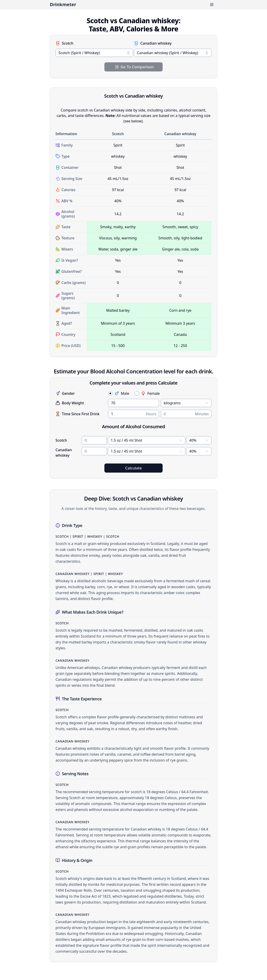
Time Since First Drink (78, 414)
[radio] (110, 393)
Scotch (64, 43)
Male (122, 393)
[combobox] (94, 53)
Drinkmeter (63, 4)
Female (150, 393)
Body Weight (70, 403)
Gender (65, 393)
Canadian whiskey (153, 43)
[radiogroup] (160, 393)
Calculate (133, 468)
